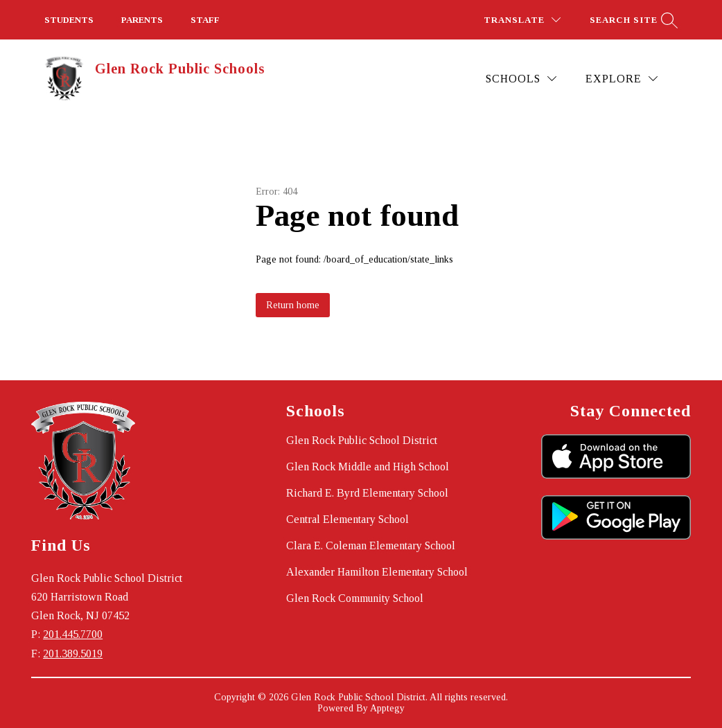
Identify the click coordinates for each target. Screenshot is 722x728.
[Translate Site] (522, 20)
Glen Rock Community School (355, 598)
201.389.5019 (73, 654)
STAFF (205, 20)
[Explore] (622, 79)
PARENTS (142, 20)
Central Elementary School (347, 519)
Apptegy (387, 708)
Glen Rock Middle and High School (368, 467)
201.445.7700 (73, 634)
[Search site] (632, 20)
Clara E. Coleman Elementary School (371, 545)
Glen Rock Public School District (362, 440)
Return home (293, 305)
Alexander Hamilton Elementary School (377, 572)
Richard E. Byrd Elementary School (367, 493)
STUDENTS (69, 20)
